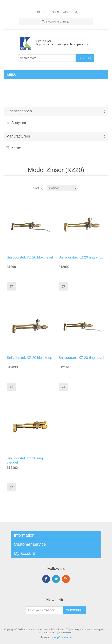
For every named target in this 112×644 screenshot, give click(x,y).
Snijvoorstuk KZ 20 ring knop (81, 257)
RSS (66, 579)
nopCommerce (63, 637)
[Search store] (47, 58)
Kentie (16, 148)
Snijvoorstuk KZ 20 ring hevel (81, 358)
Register (40, 12)
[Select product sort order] (62, 188)
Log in (55, 12)
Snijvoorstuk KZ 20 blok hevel (30, 257)
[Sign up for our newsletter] (45, 610)
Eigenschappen (19, 111)
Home (11, 92)
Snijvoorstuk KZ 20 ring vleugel (25, 460)
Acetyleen (19, 123)
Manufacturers (18, 136)
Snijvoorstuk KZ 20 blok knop (29, 358)
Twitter (56, 579)
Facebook (46, 579)
